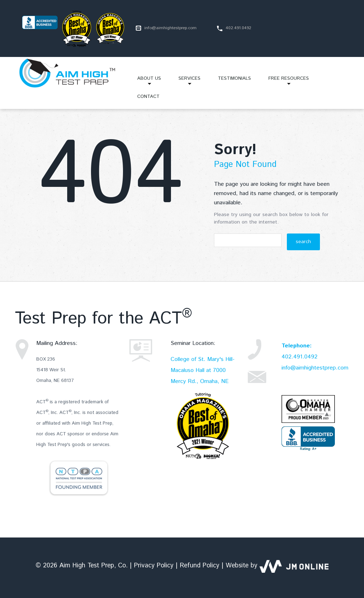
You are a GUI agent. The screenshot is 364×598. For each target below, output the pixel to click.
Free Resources (284, 81)
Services (185, 81)
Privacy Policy (154, 566)
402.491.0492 (299, 357)
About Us (145, 81)
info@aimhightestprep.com (170, 28)
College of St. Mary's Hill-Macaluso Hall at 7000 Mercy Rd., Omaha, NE (203, 370)
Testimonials (234, 78)
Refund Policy (200, 566)
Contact (148, 97)
